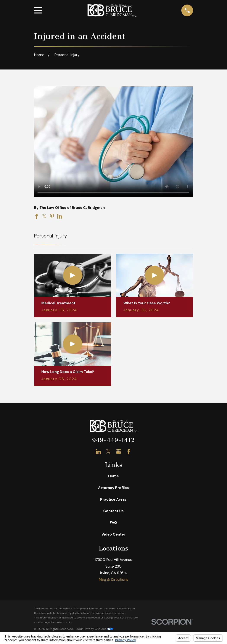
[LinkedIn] (98, 452)
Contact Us (113, 511)
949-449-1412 (113, 440)
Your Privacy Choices (95, 629)
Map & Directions (113, 579)
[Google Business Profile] (119, 452)
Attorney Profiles (113, 488)
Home (113, 476)
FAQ (113, 523)
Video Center (113, 534)
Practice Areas (113, 499)
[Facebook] (129, 452)
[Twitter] (108, 452)
